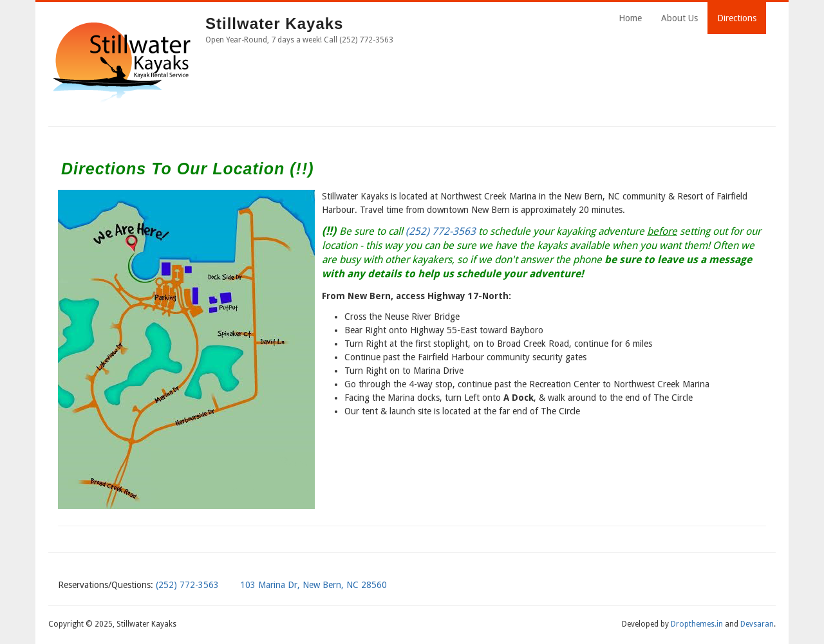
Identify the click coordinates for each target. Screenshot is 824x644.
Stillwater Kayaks (274, 23)
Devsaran (757, 624)
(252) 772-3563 (441, 231)
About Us (679, 18)
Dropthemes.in (697, 624)
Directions (737, 18)
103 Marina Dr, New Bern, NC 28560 (314, 585)
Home (630, 18)
